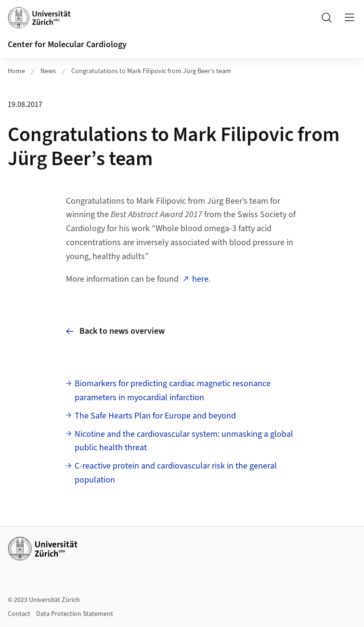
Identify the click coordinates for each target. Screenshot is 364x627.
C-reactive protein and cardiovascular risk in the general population (176, 473)
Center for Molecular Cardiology (67, 45)
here (200, 279)
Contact (19, 614)
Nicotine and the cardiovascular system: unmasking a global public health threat (184, 441)
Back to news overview (115, 331)
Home (16, 71)
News (48, 71)
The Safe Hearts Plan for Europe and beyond (155, 416)
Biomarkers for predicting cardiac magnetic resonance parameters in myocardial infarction (173, 391)
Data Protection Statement (75, 614)
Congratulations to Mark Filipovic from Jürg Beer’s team (151, 71)
